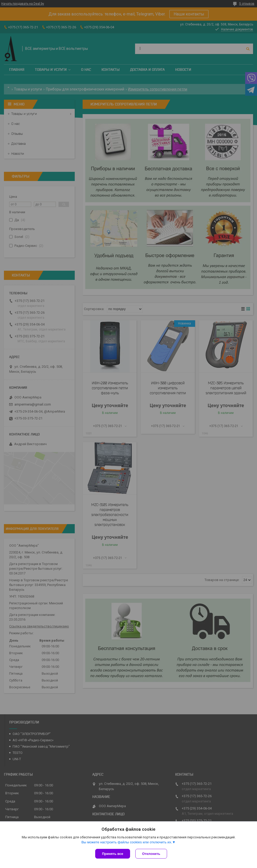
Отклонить (151, 854)
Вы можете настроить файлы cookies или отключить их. (127, 842)
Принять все (113, 854)
